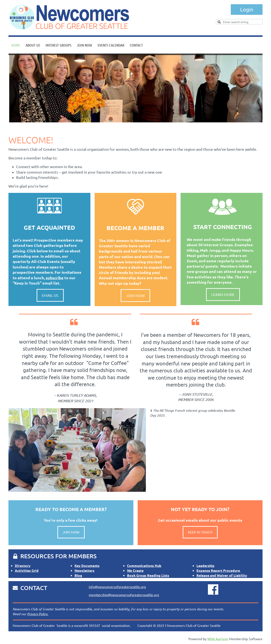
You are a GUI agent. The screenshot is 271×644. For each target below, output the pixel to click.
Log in (247, 10)
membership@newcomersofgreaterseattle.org (124, 595)
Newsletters (84, 570)
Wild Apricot (218, 639)
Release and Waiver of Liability (222, 575)
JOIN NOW (71, 532)
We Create (135, 570)
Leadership (205, 566)
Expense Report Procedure (219, 570)
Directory (23, 566)
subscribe (55, 278)
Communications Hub (144, 566)
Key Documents (87, 566)
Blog (78, 575)
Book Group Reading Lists (148, 575)
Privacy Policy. (38, 614)
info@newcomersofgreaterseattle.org (117, 587)
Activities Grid (27, 570)
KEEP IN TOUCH (200, 532)
